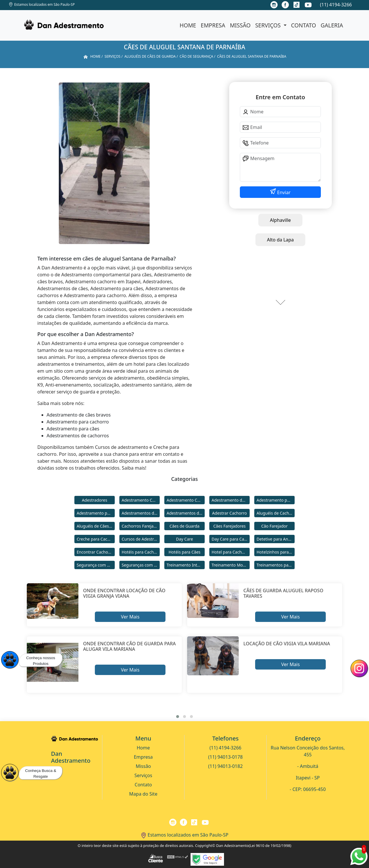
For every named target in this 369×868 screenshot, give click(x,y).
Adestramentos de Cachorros (141, 513)
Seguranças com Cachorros (141, 565)
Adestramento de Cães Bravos (231, 500)
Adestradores (95, 500)
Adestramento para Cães (96, 513)
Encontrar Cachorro (95, 552)
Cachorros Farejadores (141, 526)
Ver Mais (130, 617)
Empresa (213, 25)
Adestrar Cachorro (229, 513)
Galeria (332, 25)
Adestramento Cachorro (141, 500)
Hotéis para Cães (185, 552)
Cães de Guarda (184, 526)
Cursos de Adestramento (141, 539)
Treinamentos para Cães (276, 565)
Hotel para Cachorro (231, 552)
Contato (304, 25)
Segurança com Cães (96, 565)
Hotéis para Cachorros (141, 552)
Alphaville (280, 220)
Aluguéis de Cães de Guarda (96, 526)
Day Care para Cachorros (231, 539)
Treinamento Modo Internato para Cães (231, 565)
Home (188, 25)
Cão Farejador (274, 526)
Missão (240, 25)
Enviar (283, 192)
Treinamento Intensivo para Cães (186, 565)
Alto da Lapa (280, 240)
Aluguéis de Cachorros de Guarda (276, 513)
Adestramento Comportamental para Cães (186, 500)
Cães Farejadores (229, 526)
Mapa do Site (143, 794)
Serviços (269, 25)
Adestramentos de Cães (186, 513)
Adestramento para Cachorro (276, 500)
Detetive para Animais (276, 539)
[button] (178, 717)
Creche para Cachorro (96, 539)
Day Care (185, 539)
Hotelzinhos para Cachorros (276, 552)
